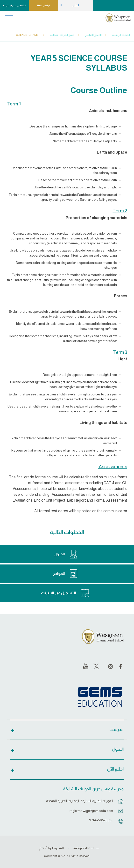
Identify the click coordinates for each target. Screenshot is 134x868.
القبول (59, 554)
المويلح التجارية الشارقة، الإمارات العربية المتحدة (80, 801)
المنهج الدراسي (93, 35)
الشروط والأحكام (52, 848)
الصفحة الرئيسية (121, 35)
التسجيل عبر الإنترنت (15, 5)
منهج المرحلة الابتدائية (62, 35)
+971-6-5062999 (101, 820)
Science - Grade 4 (28, 35)
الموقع (59, 574)
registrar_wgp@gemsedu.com (91, 811)
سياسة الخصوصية (86, 848)
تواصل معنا (44, 5)
